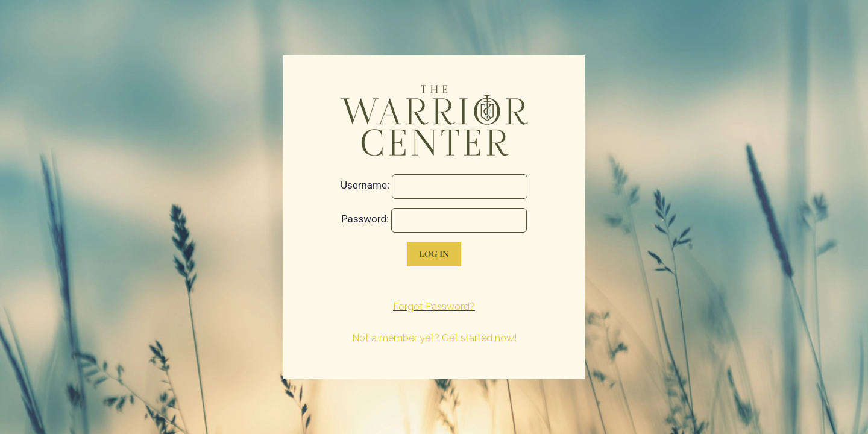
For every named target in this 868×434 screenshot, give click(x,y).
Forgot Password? (434, 307)
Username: (365, 185)
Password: (365, 219)
